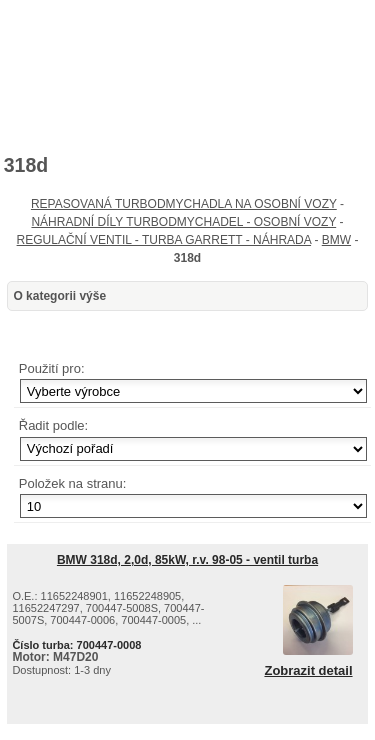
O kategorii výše (59, 296)
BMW (336, 240)
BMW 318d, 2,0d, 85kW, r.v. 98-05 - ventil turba (187, 560)
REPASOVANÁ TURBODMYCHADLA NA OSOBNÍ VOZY (184, 204)
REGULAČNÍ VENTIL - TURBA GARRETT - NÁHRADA (164, 240)
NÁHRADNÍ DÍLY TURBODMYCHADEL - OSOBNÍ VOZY (183, 222)
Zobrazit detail (308, 671)
